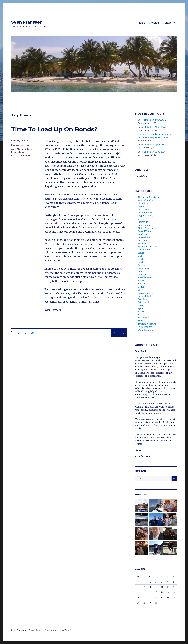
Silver (140, 305)
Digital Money (145, 225)
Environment (144, 241)
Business (142, 207)
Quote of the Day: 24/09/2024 (152, 120)
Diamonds (143, 222)
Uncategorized (145, 327)
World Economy (145, 330)
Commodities (144, 210)
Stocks (141, 312)
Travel (141, 321)
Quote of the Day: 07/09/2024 (152, 152)
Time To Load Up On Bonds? (54, 129)
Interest (15, 145)
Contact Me (170, 23)
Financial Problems (147, 247)
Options (142, 287)
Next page (123, 337)
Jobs (140, 271)
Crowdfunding (145, 213)
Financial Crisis (18, 152)
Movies (141, 284)
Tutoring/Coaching (147, 324)
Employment (144, 234)
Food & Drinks (145, 250)
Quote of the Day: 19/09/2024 (152, 145)
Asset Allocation (19, 149)
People (141, 290)
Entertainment (145, 237)
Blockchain (143, 203)
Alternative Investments (150, 197)
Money (141, 281)
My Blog (154, 23)
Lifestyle (142, 274)
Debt (140, 219)
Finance (142, 244)
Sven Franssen (27, 22)
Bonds (30, 149)
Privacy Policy (35, 630)
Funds (141, 253)
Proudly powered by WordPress (60, 630)
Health (141, 259)
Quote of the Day (146, 296)
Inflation (142, 262)
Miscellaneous (145, 278)
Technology (144, 318)
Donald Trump (145, 231)
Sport (140, 308)
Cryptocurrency (145, 216)
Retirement (143, 302)
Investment (25, 145)
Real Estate (143, 299)
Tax (140, 315)
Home (142, 23)
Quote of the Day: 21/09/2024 (152, 127)
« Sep (144, 608)
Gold (140, 256)
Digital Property (146, 228)
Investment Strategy (21, 155)
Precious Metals (145, 293)
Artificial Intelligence (148, 200)
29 (33, 333)
